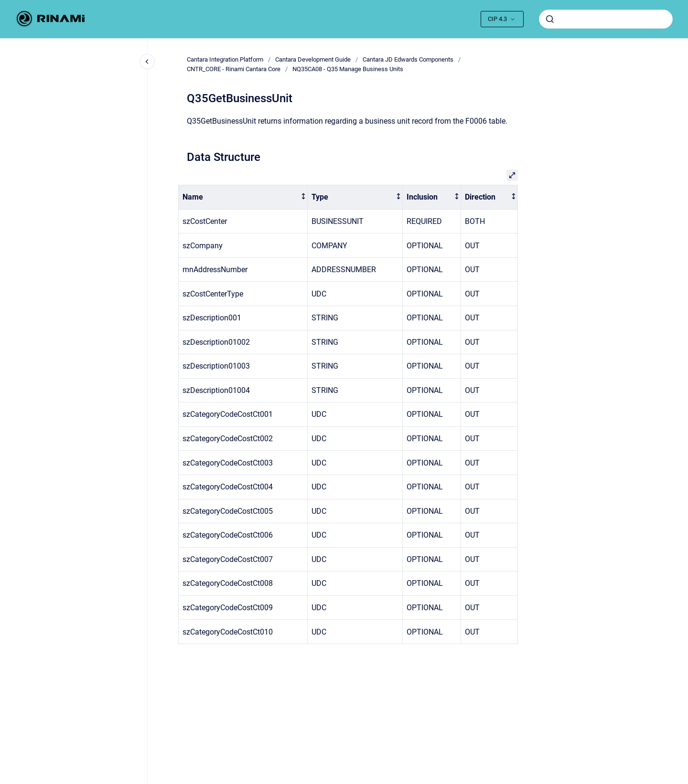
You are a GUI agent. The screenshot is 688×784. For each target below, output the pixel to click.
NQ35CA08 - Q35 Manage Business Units (348, 69)
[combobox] (606, 19)
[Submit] (550, 19)
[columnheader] (243, 197)
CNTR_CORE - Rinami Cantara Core (234, 69)
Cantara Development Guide (313, 59)
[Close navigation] (147, 62)
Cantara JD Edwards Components (408, 59)
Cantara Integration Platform (225, 59)
